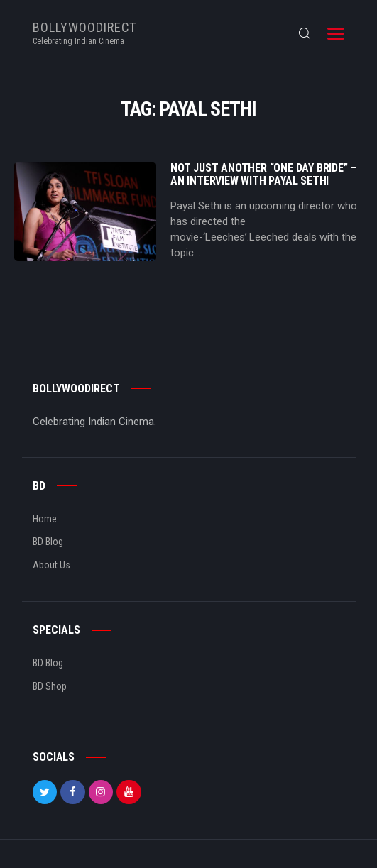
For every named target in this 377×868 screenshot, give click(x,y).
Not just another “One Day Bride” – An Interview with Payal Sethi (263, 175)
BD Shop (50, 686)
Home (45, 519)
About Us (51, 565)
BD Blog (48, 542)
